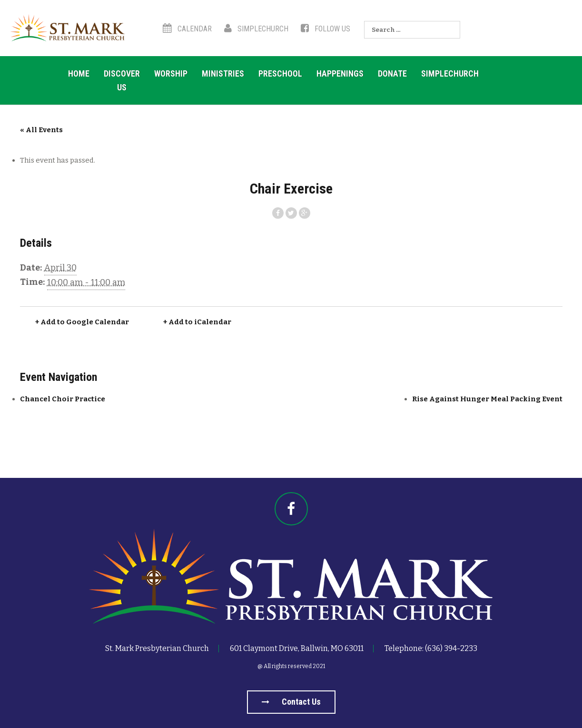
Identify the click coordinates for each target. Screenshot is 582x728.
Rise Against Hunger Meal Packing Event (487, 399)
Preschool (280, 73)
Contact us (291, 702)
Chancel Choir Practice (63, 399)
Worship (171, 73)
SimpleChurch (256, 29)
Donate (392, 73)
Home (79, 73)
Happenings (340, 73)
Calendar (187, 29)
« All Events (41, 130)
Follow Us (326, 29)
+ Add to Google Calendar (82, 322)
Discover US (122, 80)
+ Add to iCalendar (197, 322)
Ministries (223, 73)
